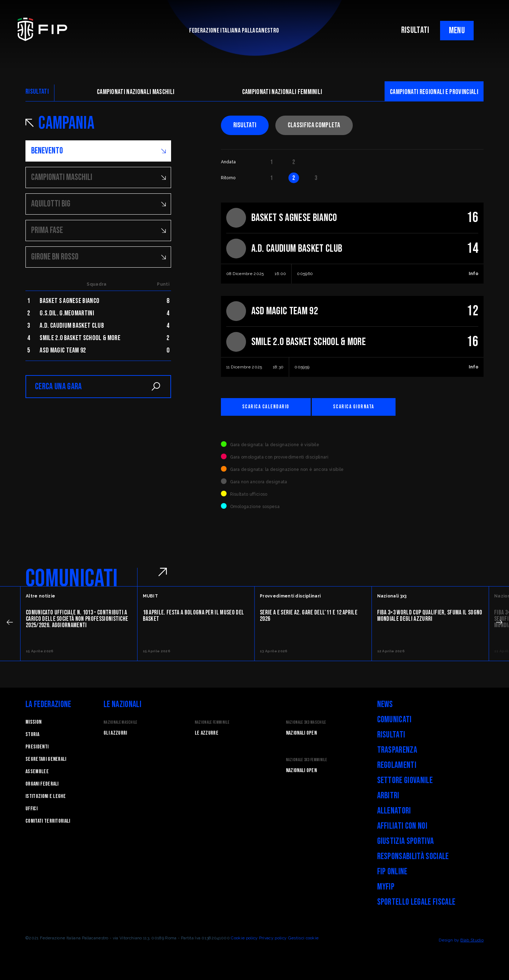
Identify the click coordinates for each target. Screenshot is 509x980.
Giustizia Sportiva (406, 841)
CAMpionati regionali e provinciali (434, 92)
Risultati (245, 125)
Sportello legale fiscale (416, 902)
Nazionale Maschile (121, 722)
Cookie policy (244, 938)
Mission (33, 722)
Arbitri (388, 796)
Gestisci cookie (303, 938)
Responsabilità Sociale (413, 856)
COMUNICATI (72, 579)
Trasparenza (397, 750)
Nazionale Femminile (212, 722)
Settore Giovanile (405, 780)
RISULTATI (415, 30)
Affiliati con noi (402, 826)
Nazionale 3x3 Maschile (306, 722)
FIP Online (392, 872)
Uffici (31, 809)
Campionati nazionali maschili (136, 92)
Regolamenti (397, 765)
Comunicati (394, 720)
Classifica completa (314, 125)
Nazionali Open (301, 733)
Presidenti (37, 747)
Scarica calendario (266, 407)
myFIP (386, 887)
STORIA (32, 734)
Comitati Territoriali (48, 821)
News (385, 704)
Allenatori (394, 811)
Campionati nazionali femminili (282, 92)
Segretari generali (46, 759)
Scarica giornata (354, 407)
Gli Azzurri (115, 733)
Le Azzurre (207, 733)
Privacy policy (273, 938)
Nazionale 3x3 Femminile (306, 760)
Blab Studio (472, 940)
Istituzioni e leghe (46, 796)
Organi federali (42, 784)
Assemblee (37, 772)
